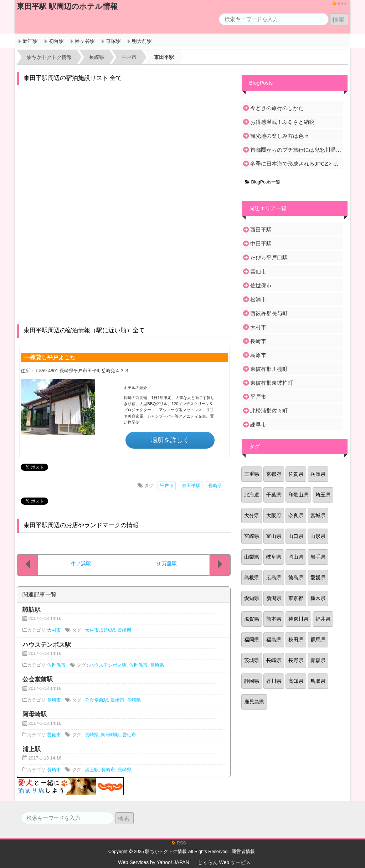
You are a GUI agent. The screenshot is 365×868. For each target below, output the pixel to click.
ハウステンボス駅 (108, 665)
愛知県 (252, 598)
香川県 (274, 681)
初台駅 (56, 41)
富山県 (274, 536)
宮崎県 (252, 536)
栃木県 (318, 598)
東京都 (296, 598)
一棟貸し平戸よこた (50, 357)
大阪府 (274, 515)
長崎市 (54, 700)
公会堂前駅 (96, 700)
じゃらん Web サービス (224, 862)
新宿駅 (30, 41)
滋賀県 (252, 619)
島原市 (258, 355)
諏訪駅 (108, 630)
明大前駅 (142, 41)
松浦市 (258, 299)
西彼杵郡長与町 (269, 313)
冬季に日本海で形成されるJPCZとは (294, 164)
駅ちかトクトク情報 (166, 852)
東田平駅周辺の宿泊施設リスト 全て (73, 78)
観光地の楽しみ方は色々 (280, 136)
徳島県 (296, 577)
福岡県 (252, 640)
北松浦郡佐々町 (269, 411)
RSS (340, 4)
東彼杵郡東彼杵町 (272, 383)
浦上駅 (92, 770)
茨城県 (252, 660)
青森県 (318, 660)
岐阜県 (274, 557)
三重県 (252, 474)
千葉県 (274, 495)
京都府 (274, 474)
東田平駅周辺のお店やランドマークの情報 (81, 525)
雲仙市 (54, 735)
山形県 (318, 536)
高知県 (296, 681)
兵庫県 (318, 474)
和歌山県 (298, 495)
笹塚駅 (113, 41)
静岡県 (252, 681)
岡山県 (296, 557)
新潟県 (274, 598)
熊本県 (274, 619)
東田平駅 (191, 486)
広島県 (274, 577)
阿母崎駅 (110, 735)
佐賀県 (296, 474)
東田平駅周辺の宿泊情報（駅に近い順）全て (84, 330)
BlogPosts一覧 (263, 182)
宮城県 (318, 515)
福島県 (274, 640)
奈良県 (296, 515)
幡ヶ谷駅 (85, 41)
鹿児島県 (254, 702)
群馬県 (318, 640)
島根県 (252, 577)
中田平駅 (261, 244)
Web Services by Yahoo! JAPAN (154, 862)
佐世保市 (56, 665)
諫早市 (258, 425)
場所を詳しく (170, 440)
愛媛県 (318, 577)
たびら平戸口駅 (269, 258)
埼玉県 (323, 495)
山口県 (296, 536)
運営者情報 (243, 852)
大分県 (252, 515)
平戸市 (167, 486)
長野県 (296, 660)
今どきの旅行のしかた (277, 108)
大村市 (54, 630)
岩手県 (318, 557)
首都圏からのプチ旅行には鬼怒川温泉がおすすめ (296, 150)
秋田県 (296, 640)
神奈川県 (298, 619)
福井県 (323, 619)
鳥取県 (318, 681)
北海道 (252, 495)
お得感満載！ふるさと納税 (282, 122)
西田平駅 (261, 230)
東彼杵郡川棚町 (269, 369)
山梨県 (252, 557)
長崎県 (215, 486)
